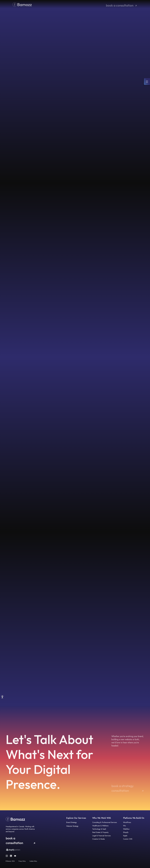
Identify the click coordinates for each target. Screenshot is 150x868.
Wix (124, 826)
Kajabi (125, 836)
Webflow (126, 829)
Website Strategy (72, 826)
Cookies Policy (33, 861)
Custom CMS (128, 839)
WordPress (127, 822)
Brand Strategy (71, 822)
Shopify (126, 832)
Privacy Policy (22, 861)
